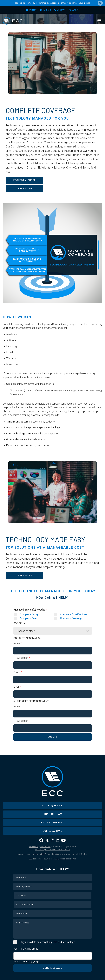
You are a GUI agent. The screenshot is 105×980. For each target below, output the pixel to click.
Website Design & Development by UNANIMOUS (52, 850)
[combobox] (53, 956)
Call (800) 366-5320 (52, 806)
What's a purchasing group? (27, 961)
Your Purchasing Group (26, 949)
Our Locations (53, 831)
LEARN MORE (85, 3)
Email (16, 687)
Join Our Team (53, 814)
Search (76, 10)
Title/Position (21, 658)
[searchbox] (15, 955)
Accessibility (34, 847)
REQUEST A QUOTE (24, 180)
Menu (99, 21)
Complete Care (28, 618)
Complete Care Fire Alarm (74, 614)
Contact (62, 10)
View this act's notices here (66, 859)
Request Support (52, 822)
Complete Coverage (71, 618)
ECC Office (19, 623)
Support (47, 10)
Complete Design (30, 614)
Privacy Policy (45, 847)
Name (17, 643)
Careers (32, 10)
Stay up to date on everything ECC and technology (47, 942)
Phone (17, 672)
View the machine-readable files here (74, 854)
